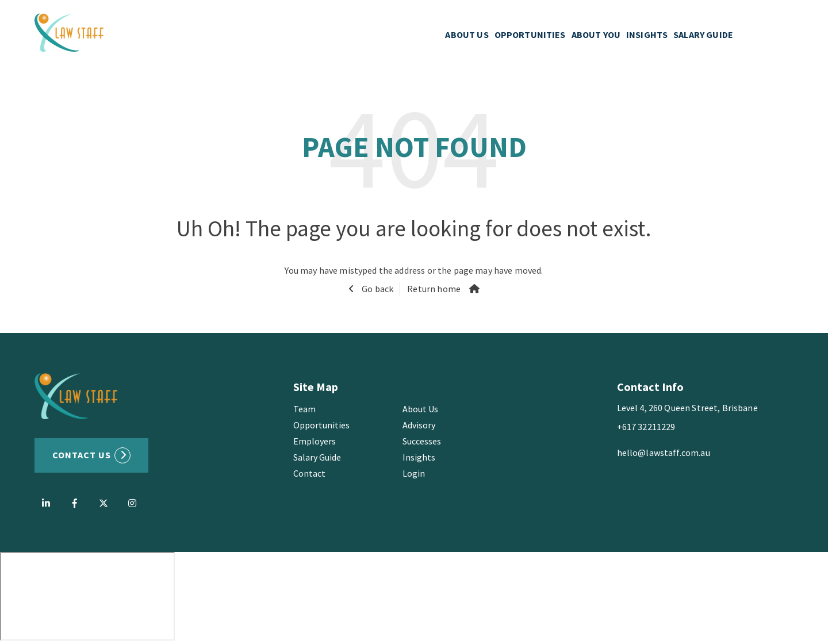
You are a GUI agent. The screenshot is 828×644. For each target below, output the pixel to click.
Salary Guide (317, 457)
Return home (434, 289)
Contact (309, 473)
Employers (315, 441)
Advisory (419, 425)
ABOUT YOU (596, 34)
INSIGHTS (647, 34)
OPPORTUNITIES (530, 34)
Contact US (82, 455)
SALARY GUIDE (703, 34)
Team (304, 409)
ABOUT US (467, 34)
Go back (377, 289)
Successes (422, 441)
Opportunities (321, 425)
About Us (420, 409)
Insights (419, 457)
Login (414, 473)
